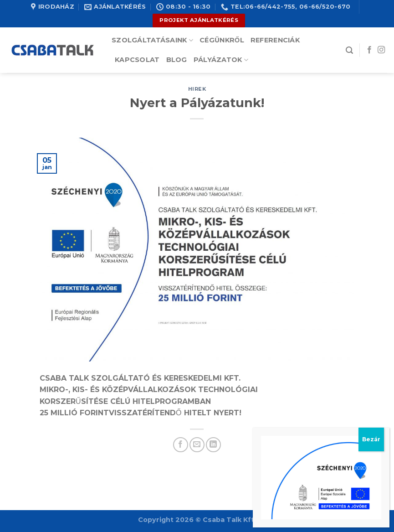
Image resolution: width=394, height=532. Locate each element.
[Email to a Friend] (197, 445)
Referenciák (275, 40)
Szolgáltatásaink (152, 40)
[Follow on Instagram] (381, 50)
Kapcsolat (137, 60)
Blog (177, 60)
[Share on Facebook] (181, 445)
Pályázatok (221, 60)
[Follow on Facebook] (369, 50)
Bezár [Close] (371, 439)
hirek (197, 89)
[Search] (349, 50)
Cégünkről (222, 40)
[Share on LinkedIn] (213, 445)
